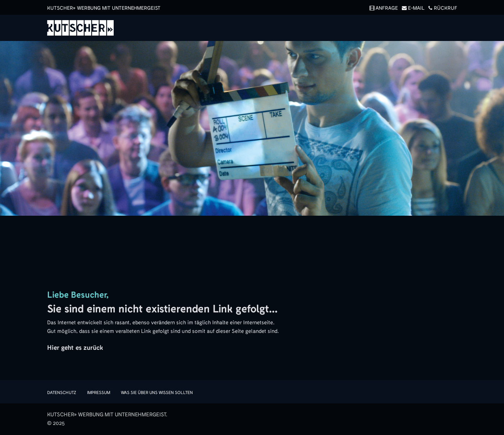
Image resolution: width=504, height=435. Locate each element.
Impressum (99, 393)
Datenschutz (62, 393)
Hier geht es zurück (75, 348)
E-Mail (412, 8)
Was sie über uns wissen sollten (157, 393)
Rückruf (441, 8)
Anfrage (382, 8)
